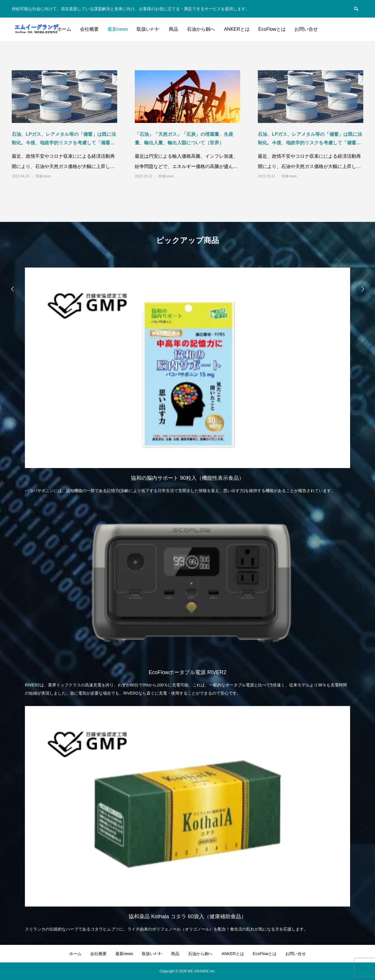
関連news (43, 176)
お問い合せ (306, 29)
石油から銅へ (201, 29)
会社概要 (89, 29)
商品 (173, 29)
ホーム (64, 29)
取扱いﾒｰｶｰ (148, 29)
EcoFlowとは (272, 29)
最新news (118, 29)
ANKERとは (237, 29)
